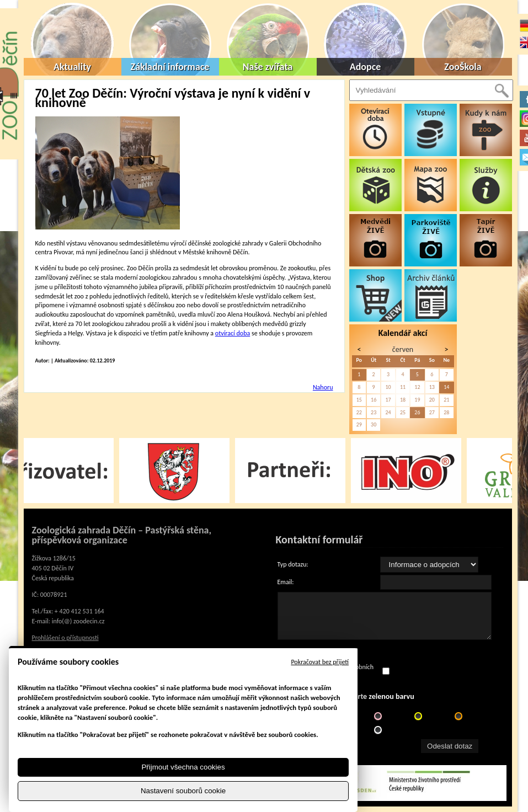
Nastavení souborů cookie (183, 791)
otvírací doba (233, 333)
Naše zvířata (268, 67)
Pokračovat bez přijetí (320, 662)
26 (417, 412)
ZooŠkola (463, 67)
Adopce (366, 67)
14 (446, 387)
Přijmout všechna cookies (183, 767)
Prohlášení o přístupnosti (65, 638)
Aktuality (72, 67)
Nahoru (323, 387)
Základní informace (170, 67)
